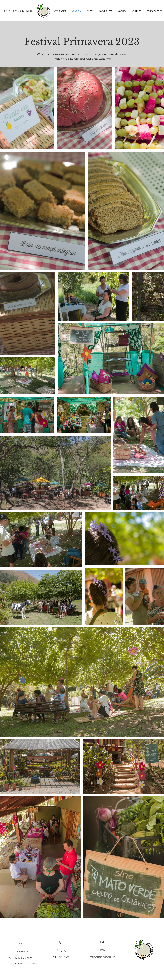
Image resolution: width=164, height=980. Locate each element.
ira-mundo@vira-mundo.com (103, 957)
